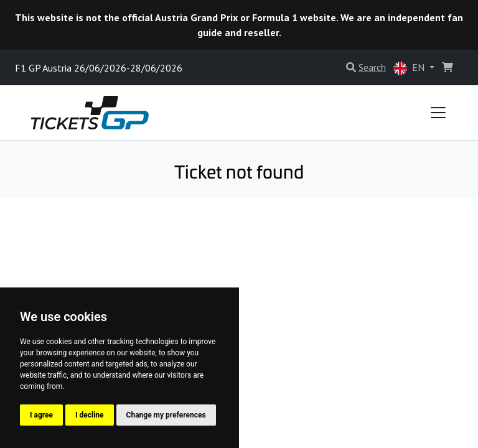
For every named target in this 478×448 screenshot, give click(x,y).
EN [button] (410, 68)
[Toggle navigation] (438, 113)
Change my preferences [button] (166, 415)
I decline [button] (90, 415)
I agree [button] (41, 415)
